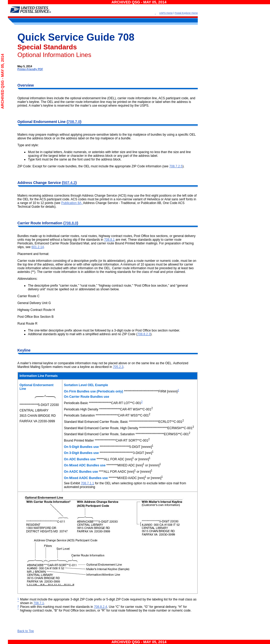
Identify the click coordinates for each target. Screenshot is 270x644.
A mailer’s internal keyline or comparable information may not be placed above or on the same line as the (91, 363)
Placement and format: (33, 254)
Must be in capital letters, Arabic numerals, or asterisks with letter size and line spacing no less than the (101, 152)
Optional (25, 122)
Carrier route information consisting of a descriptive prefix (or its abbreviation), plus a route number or (89, 261)
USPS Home (166, 13)
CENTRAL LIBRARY (34, 410)
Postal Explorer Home (186, 13)
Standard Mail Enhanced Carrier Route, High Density (101, 428)
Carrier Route (30, 223)
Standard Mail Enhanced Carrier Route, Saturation (99, 434)
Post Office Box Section (34, 317)
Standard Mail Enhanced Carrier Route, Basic (96, 422)
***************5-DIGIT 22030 (39, 405)
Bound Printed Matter (79, 441)
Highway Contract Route (35, 310)
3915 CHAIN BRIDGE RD (38, 416)
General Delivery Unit (32, 303)
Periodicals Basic (77, 403)
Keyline (24, 350)
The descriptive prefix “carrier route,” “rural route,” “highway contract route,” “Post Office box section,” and (102, 286)
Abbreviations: (27, 279)
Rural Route (26, 324)
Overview (26, 85)
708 (126, 37)
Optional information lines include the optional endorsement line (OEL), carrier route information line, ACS (92, 98)
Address (25, 183)
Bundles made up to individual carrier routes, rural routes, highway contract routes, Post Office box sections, (93, 236)
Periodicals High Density (81, 409)
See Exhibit (73, 483)
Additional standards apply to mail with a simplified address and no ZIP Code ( (83, 334)
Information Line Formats (39, 376)
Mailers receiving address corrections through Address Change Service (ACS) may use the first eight (88, 196)
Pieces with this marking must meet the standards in (57, 607)
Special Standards (47, 47)
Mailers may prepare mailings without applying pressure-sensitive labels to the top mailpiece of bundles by (92, 135)
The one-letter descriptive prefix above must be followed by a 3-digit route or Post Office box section (98, 330)
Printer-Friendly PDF (30, 69)
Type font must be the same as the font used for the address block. (75, 159)
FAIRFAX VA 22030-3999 (37, 421)
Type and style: (28, 145)
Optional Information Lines (54, 55)
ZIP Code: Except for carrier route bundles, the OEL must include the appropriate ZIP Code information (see (93, 166)
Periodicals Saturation (79, 415)
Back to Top (26, 631)
